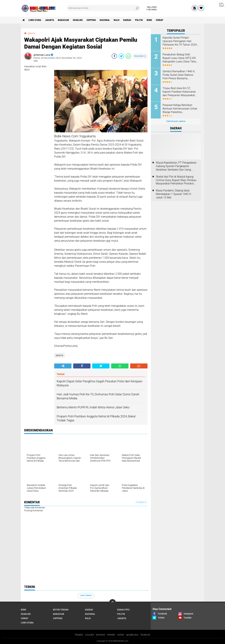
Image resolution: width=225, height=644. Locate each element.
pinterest (101, 635)
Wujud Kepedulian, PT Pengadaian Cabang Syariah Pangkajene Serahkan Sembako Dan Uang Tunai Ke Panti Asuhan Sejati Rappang (176, 166)
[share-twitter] (121, 56)
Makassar (63, 20)
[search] (103, 8)
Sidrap (159, 20)
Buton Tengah (61, 610)
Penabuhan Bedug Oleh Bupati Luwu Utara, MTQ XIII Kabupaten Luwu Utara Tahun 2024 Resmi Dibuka (180, 58)
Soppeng (91, 20)
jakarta (49, 20)
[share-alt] (63, 366)
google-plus (132, 635)
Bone (149, 20)
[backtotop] (112, 602)
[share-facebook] (114, 56)
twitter (121, 635)
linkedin (111, 635)
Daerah (127, 20)
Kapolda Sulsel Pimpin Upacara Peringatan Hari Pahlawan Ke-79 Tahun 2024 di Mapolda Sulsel (180, 41)
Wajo (116, 20)
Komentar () (140, 56)
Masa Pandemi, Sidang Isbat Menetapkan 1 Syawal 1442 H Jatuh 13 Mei (173, 194)
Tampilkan (141, 502)
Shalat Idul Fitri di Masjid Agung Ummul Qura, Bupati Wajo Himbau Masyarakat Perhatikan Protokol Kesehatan (176, 180)
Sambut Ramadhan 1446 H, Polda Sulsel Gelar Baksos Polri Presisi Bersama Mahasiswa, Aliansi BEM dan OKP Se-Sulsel (180, 75)
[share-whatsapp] (128, 56)
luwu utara (35, 20)
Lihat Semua (86, 596)
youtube (90, 635)
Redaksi (79, 635)
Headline (78, 20)
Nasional (105, 20)
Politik (139, 20)
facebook (145, 635)
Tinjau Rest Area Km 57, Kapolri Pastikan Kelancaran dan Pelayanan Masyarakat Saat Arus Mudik (179, 92)
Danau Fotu (123, 610)
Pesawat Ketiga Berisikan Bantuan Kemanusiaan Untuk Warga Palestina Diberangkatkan (180, 109)
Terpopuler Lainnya (176, 121)
